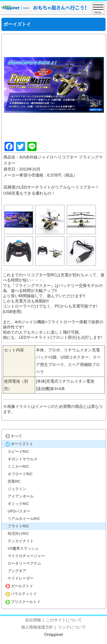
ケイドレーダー (21, 578)
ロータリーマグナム (24, 563)
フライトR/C (18, 526)
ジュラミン (17, 489)
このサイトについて (64, 620)
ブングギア (17, 571)
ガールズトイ (19, 586)
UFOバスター (19, 511)
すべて (14, 436)
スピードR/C (18, 452)
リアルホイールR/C (24, 519)
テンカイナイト (21, 541)
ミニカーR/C (18, 466)
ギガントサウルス (23, 459)
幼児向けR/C (18, 534)
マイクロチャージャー (26, 556)
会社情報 (33, 620)
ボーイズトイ (19, 444)
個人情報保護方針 (37, 627)
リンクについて (72, 627)
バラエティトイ (21, 594)
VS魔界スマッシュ (23, 548)
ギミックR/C (18, 504)
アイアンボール (21, 496)
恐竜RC (14, 481)
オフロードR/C (20, 474)
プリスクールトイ (23, 602)
